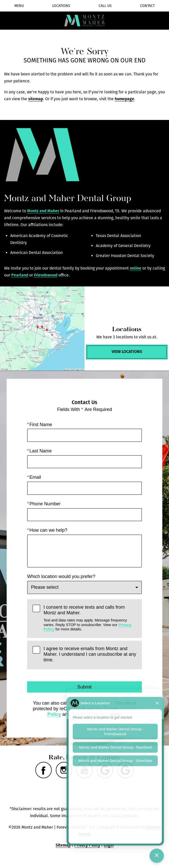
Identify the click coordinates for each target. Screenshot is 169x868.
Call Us (105, 6)
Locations (61, 6)
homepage (124, 99)
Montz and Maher (43, 211)
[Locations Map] (42, 329)
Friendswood (46, 275)
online (136, 268)
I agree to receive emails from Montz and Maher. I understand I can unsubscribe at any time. (90, 654)
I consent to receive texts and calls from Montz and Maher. (90, 618)
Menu (19, 6)
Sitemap (63, 845)
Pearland (20, 275)
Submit (84, 687)
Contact (147, 6)
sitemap (36, 99)
